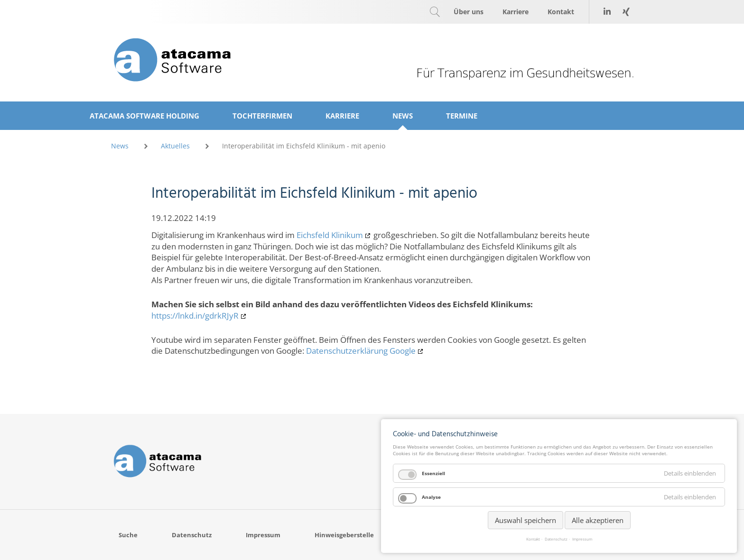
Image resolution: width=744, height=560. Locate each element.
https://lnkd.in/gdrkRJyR (195, 316)
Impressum (582, 539)
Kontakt (533, 539)
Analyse (431, 497)
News (120, 146)
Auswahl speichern (525, 520)
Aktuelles (175, 146)
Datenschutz (556, 539)
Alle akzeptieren (598, 520)
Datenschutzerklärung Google (361, 351)
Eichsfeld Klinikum (330, 235)
